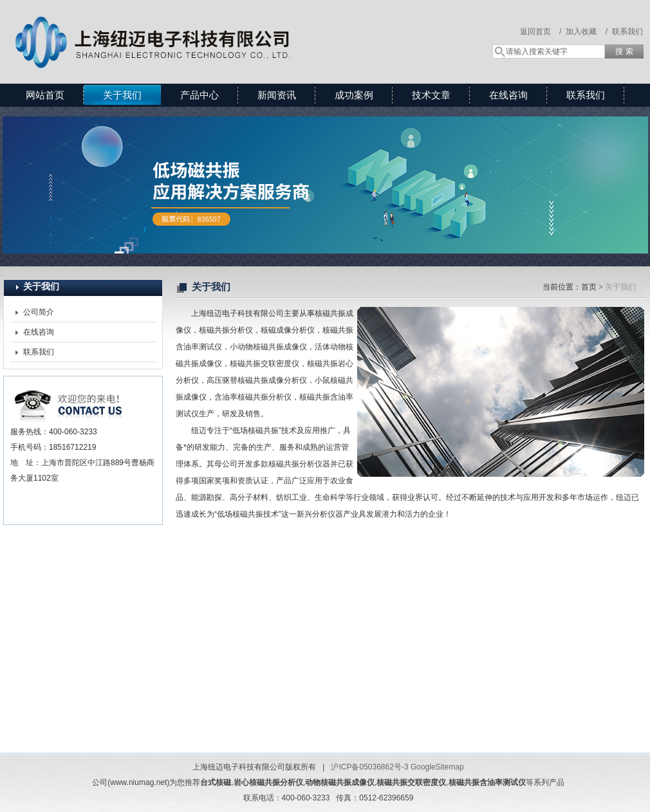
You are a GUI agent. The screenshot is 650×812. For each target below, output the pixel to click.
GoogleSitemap (437, 767)
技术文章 (431, 95)
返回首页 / (541, 32)
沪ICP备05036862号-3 (369, 767)
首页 (589, 287)
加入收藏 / (587, 32)
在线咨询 (508, 95)
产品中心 (200, 95)
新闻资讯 (277, 95)
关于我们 (122, 95)
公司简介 (39, 312)
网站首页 (45, 95)
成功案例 (354, 95)
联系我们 (627, 32)
